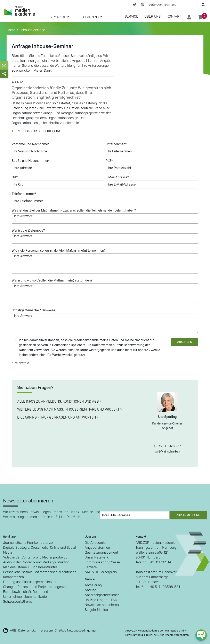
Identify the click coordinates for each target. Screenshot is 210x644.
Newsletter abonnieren (102, 605)
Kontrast (143, 4)
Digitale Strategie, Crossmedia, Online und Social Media (39, 550)
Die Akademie (95, 543)
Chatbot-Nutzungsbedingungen (76, 631)
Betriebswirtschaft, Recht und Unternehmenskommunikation (26, 594)
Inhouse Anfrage (32, 30)
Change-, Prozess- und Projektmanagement (36, 587)
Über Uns (152, 17)
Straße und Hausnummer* (31, 161)
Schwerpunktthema (18, 602)
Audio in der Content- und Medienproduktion (36, 562)
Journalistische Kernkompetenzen (29, 543)
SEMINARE (59, 17)
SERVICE (131, 17)
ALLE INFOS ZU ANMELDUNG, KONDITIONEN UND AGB (59, 402)
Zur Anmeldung (188, 515)
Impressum (45, 631)
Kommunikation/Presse (102, 562)
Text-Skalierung (135, 4)
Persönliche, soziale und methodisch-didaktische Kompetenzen (40, 575)
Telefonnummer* (24, 194)
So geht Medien (96, 610)
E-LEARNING (91, 17)
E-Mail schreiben (167, 452)
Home (12, 30)
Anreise (90, 590)
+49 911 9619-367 (167, 446)
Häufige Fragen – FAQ (101, 600)
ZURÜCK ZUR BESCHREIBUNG (37, 131)
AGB (13, 631)
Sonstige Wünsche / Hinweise (33, 310)
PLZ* (109, 161)
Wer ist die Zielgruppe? (28, 230)
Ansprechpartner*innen (102, 595)
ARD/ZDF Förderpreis (101, 572)
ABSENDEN (185, 342)
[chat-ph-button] (201, 635)
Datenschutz (27, 631)
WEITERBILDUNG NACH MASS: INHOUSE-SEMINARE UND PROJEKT (70, 410)
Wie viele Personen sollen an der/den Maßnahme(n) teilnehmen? (59, 251)
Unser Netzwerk (97, 557)
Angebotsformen (97, 548)
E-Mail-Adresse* (117, 177)
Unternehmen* (116, 144)
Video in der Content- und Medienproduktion (36, 557)
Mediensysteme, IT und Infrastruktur (30, 567)
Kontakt (174, 17)
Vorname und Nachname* (30, 144)
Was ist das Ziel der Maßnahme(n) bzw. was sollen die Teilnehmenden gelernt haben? (74, 210)
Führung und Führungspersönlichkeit (30, 582)
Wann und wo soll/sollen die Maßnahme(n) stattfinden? (52, 280)
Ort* (15, 177)
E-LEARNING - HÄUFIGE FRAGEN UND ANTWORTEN (58, 418)
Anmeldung (93, 585)
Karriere (91, 567)
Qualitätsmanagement (101, 553)
